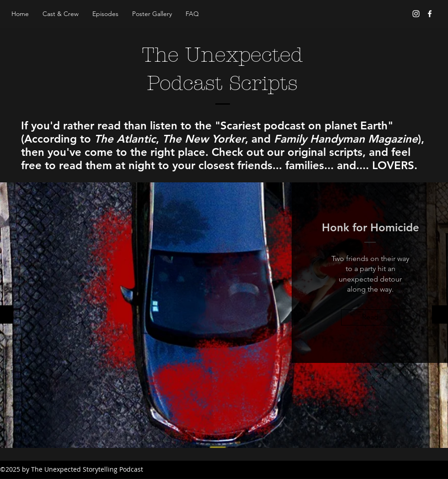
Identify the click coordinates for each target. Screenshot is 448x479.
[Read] (370, 317)
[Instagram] (416, 14)
